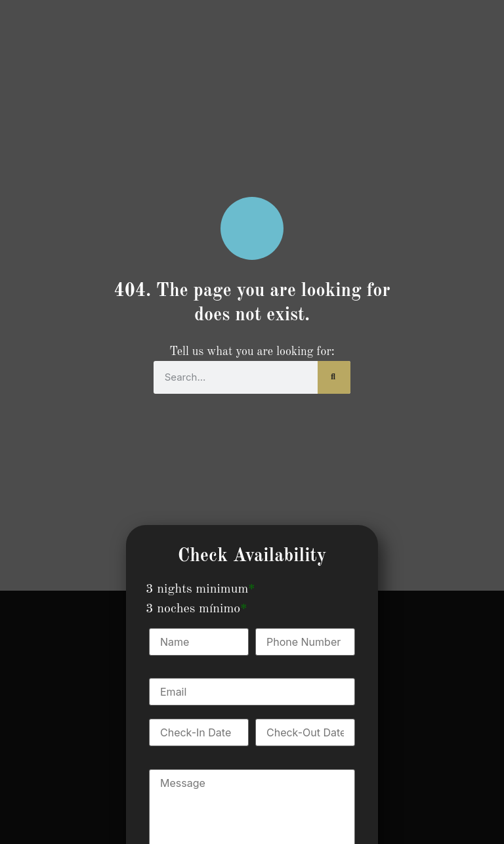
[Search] (334, 377)
